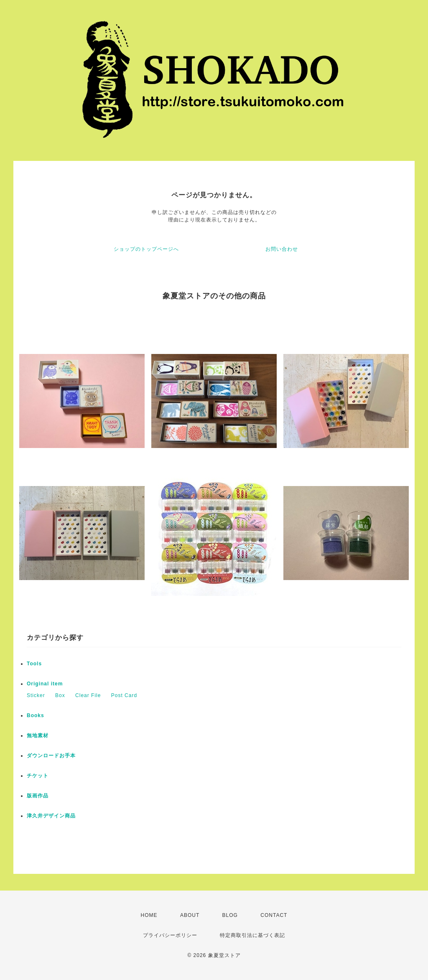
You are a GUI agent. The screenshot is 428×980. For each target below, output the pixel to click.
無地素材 (38, 736)
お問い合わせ (282, 249)
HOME (149, 915)
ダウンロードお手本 (51, 756)
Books (36, 715)
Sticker (36, 695)
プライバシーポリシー (170, 935)
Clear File (88, 695)
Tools (34, 664)
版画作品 (38, 796)
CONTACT (274, 915)
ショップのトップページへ (146, 249)
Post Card (124, 695)
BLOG (230, 915)
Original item (45, 684)
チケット (38, 776)
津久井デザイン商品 (51, 816)
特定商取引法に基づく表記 (252, 935)
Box (60, 695)
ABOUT (190, 915)
